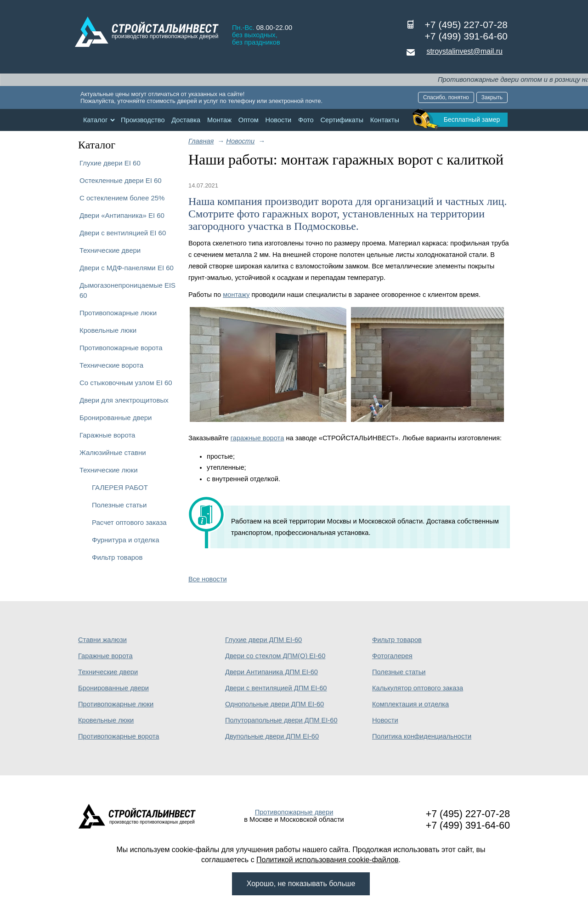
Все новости (208, 579)
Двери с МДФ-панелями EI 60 (127, 268)
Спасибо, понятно (446, 97)
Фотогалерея (392, 656)
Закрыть (492, 97)
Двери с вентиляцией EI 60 (123, 233)
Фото (306, 120)
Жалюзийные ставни (113, 452)
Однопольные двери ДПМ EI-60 (274, 704)
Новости (279, 120)
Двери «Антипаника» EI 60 (122, 215)
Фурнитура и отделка (125, 540)
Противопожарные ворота (121, 348)
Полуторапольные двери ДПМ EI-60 (281, 720)
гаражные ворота (257, 438)
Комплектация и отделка (410, 704)
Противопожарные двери (294, 812)
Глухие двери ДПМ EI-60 (263, 640)
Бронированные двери (116, 418)
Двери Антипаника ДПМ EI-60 (271, 672)
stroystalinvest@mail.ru (464, 51)
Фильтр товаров (117, 557)
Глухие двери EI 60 (110, 163)
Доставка (186, 120)
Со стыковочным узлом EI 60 (126, 383)
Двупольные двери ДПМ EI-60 (272, 736)
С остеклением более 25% (122, 198)
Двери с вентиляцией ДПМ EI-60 (276, 688)
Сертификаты (342, 120)
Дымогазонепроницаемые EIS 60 (127, 290)
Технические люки (109, 470)
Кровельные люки (108, 330)
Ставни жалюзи (102, 640)
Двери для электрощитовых (124, 400)
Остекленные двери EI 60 (121, 180)
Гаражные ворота (107, 435)
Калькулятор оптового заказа (418, 688)
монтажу (236, 295)
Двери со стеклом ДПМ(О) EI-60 (275, 656)
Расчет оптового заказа (129, 522)
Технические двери (110, 250)
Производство (143, 120)
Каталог (95, 120)
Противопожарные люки (118, 313)
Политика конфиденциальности (422, 736)
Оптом (249, 120)
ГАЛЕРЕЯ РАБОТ (120, 487)
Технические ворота (111, 365)
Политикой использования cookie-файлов (328, 860)
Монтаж (219, 120)
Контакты (385, 120)
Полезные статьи (119, 505)
